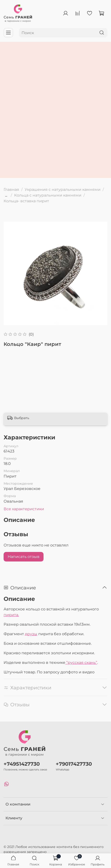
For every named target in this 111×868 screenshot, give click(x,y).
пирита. (11, 615)
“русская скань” (81, 663)
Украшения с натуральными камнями (63, 190)
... (6, 195)
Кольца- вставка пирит (26, 201)
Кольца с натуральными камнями (48, 195)
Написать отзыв (24, 557)
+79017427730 (74, 764)
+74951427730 (22, 764)
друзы (31, 634)
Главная (11, 190)
